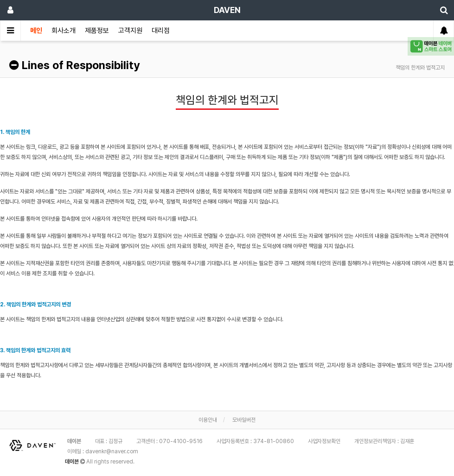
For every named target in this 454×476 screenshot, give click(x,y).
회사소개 (64, 31)
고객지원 (130, 31)
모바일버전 (244, 420)
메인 (36, 31)
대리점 (161, 31)
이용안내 (208, 420)
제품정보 (97, 31)
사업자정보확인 (324, 441)
